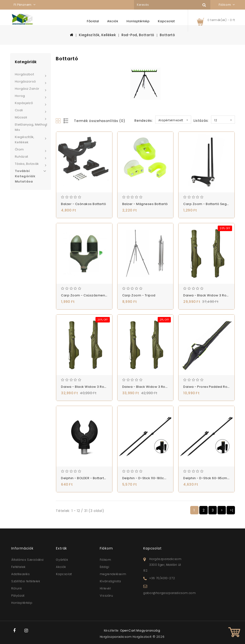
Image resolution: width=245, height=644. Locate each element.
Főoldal (93, 21)
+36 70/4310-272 (162, 578)
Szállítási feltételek (26, 581)
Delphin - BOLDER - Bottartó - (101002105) (95, 478)
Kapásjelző (24, 103)
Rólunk (17, 588)
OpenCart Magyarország (140, 630)
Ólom (19, 149)
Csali (19, 110)
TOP (234, 633)
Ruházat (21, 157)
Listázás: (201, 121)
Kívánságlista (110, 581)
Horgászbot (24, 74)
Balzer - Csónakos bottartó (84, 204)
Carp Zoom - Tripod (139, 295)
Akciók (113, 21)
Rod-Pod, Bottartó (138, 35)
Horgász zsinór (27, 89)
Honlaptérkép (138, 21)
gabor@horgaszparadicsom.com (170, 593)
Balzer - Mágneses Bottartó (145, 204)
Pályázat (18, 596)
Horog (20, 96)
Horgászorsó (25, 81)
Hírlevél (105, 588)
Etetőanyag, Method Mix (31, 127)
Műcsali (21, 117)
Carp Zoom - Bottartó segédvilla (211, 204)
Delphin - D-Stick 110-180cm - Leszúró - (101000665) (164, 478)
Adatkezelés (21, 574)
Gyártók (62, 560)
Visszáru (106, 596)
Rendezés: (144, 121)
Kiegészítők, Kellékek (97, 35)
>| (231, 510)
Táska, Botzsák (27, 164)
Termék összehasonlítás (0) (100, 121)
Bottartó (167, 35)
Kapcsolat (166, 21)
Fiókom (106, 560)
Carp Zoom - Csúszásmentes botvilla (92, 295)
